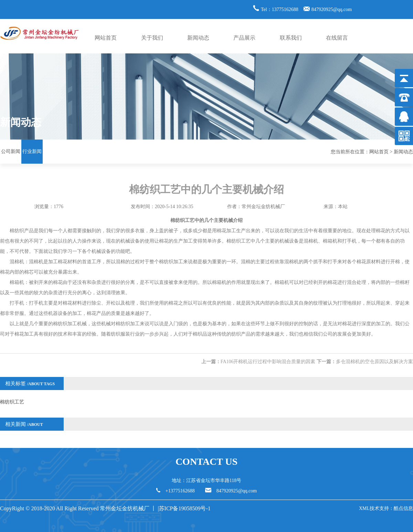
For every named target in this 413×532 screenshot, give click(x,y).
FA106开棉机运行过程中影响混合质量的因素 (268, 362)
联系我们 (291, 38)
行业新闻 (32, 151)
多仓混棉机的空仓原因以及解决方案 (374, 362)
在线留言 (337, 38)
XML (364, 508)
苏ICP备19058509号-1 (186, 508)
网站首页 (106, 38)
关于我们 (152, 38)
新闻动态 (198, 38)
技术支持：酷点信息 (391, 508)
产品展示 (244, 38)
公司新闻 (11, 151)
